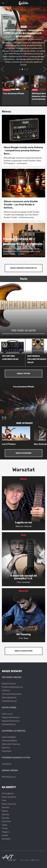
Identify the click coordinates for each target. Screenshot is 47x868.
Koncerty (6, 807)
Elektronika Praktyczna (11, 744)
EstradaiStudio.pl (9, 724)
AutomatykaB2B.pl (9, 741)
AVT (33, 860)
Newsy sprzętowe (9, 797)
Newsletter (6, 839)
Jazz (23, 535)
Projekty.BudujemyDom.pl (12, 687)
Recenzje (6, 818)
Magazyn (6, 832)
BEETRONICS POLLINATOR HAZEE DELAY (37, 359)
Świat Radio (7, 751)
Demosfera (6, 821)
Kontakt (5, 835)
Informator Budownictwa (12, 694)
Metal (23, 479)
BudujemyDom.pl (9, 684)
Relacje (5, 811)
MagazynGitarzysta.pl (11, 717)
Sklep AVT (12, 860)
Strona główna (8, 794)
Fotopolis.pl (6, 764)
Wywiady (5, 814)
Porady (5, 828)
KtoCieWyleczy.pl (9, 777)
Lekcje (5, 825)
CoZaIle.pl (6, 691)
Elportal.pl (6, 748)
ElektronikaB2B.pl (9, 737)
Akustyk (23, 591)
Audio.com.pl (7, 714)
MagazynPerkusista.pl (11, 721)
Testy (4, 800)
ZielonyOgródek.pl (9, 698)
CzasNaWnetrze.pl (9, 701)
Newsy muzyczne (9, 804)
